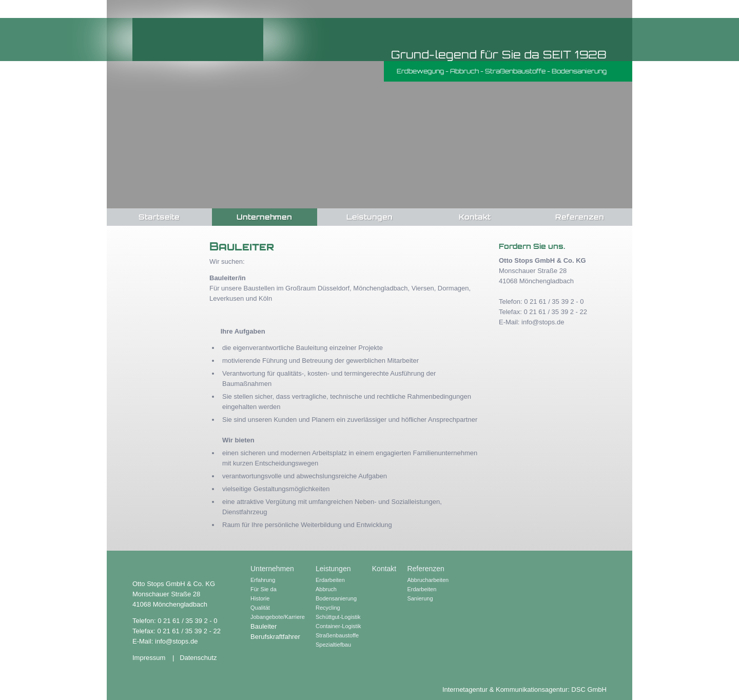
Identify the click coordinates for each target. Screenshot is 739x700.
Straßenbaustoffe (337, 635)
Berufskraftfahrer (275, 637)
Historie (260, 598)
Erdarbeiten (330, 580)
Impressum (149, 658)
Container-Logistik (338, 626)
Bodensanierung (336, 598)
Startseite (159, 217)
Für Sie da (264, 589)
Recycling (328, 608)
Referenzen (580, 217)
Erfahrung (263, 580)
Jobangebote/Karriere (278, 617)
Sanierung (420, 598)
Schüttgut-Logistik (338, 617)
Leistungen (369, 217)
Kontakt (475, 217)
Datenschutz (198, 658)
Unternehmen (264, 217)
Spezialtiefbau (333, 645)
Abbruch (326, 589)
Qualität (260, 608)
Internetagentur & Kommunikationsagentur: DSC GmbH (524, 689)
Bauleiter (264, 626)
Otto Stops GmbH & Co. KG (198, 40)
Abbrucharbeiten (428, 580)
